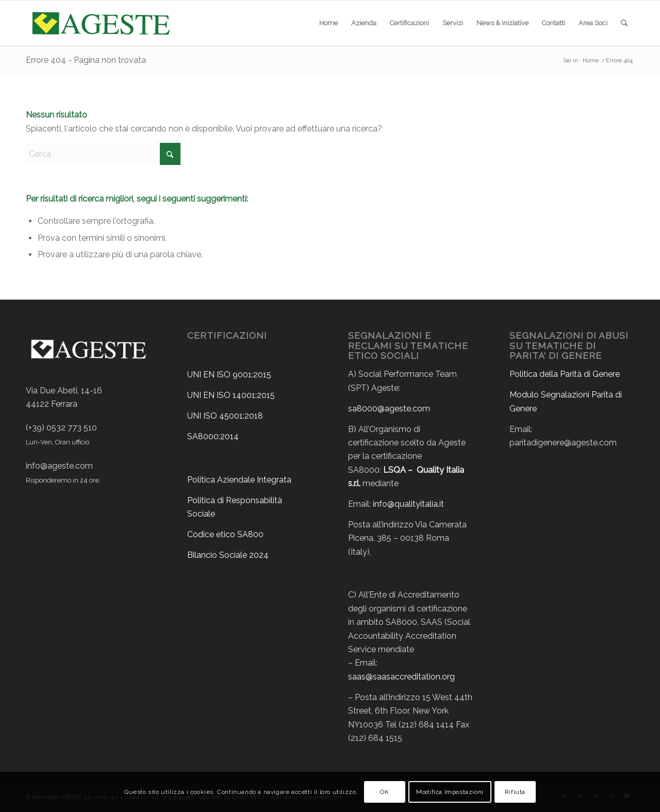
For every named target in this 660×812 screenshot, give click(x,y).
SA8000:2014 (213, 436)
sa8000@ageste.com (389, 409)
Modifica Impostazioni (450, 792)
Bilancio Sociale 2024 (228, 555)
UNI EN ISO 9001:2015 (229, 375)
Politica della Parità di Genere (565, 374)
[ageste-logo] (100, 23)
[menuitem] (328, 23)
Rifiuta (515, 792)
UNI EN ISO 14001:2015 (231, 395)
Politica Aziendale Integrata (239, 480)
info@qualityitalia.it (408, 504)
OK (384, 792)
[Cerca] (624, 23)
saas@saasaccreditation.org (401, 677)
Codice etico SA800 (225, 534)
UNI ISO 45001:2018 (225, 416)
